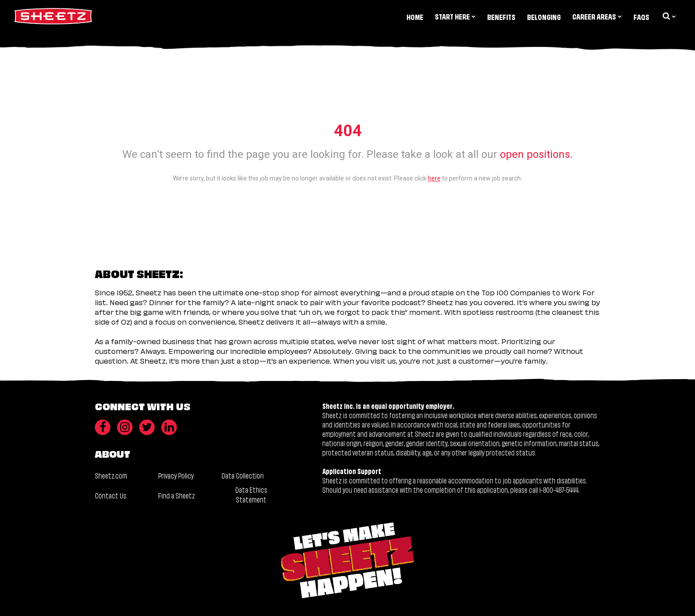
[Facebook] (103, 427)
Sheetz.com (111, 475)
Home (415, 17)
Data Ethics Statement (251, 494)
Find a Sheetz (177, 495)
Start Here (455, 16)
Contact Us (111, 495)
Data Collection (243, 475)
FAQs (641, 17)
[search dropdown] (668, 16)
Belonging (544, 17)
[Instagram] (125, 427)
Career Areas (597, 16)
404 (348, 131)
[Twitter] (147, 427)
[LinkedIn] (169, 427)
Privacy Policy (176, 475)
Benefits (501, 17)
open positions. (536, 154)
